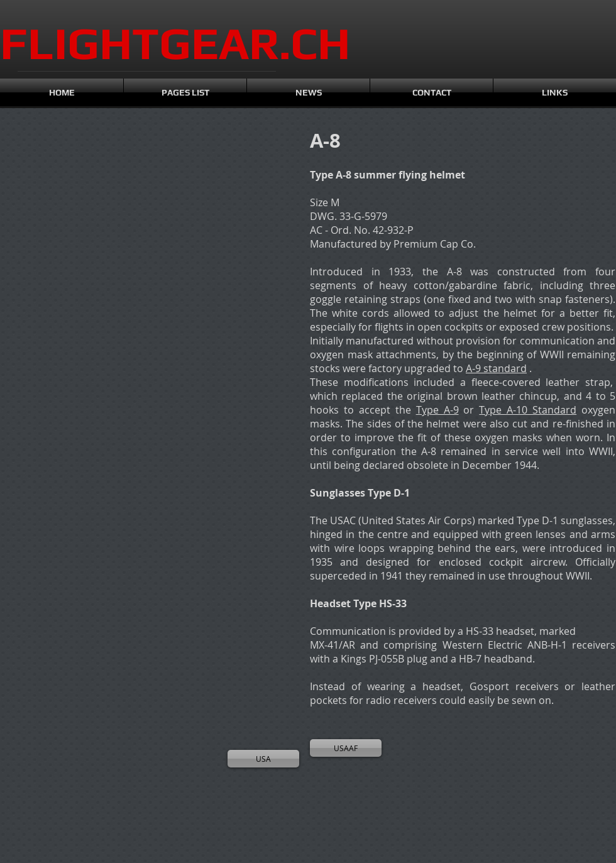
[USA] (263, 759)
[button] (57, 195)
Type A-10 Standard (528, 410)
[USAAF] (346, 748)
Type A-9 (437, 410)
